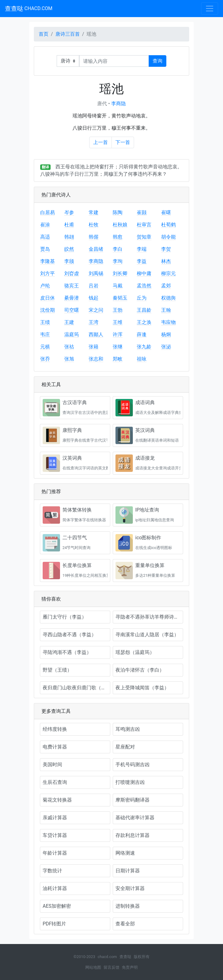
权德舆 (168, 298)
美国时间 (52, 765)
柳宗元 (168, 273)
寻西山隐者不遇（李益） (69, 635)
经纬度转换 (55, 729)
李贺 (166, 249)
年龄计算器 (55, 853)
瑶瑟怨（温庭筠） (135, 652)
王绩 (45, 322)
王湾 (94, 322)
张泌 (166, 347)
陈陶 (118, 212)
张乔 (45, 359)
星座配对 (125, 747)
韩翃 (69, 237)
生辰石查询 (55, 782)
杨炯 (166, 334)
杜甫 (69, 225)
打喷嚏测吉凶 (130, 782)
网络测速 (125, 853)
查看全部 (125, 924)
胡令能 (168, 237)
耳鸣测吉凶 (128, 729)
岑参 (69, 212)
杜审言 (144, 225)
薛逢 (142, 334)
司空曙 (72, 310)
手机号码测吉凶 (133, 765)
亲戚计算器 (55, 818)
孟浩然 (144, 286)
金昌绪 (96, 249)
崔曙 (166, 212)
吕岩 (94, 286)
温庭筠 (72, 334)
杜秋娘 (120, 225)
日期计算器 (128, 871)
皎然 (69, 249)
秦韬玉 (120, 298)
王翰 (166, 310)
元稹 (45, 347)
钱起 (94, 298)
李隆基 (48, 261)
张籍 (94, 347)
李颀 (69, 261)
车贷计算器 (55, 835)
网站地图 (93, 967)
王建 (69, 322)
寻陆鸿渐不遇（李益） (67, 652)
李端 (142, 249)
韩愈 (118, 237)
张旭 (69, 359)
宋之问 (96, 310)
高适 (45, 237)
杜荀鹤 (168, 225)
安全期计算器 (130, 888)
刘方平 (48, 273)
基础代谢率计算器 (135, 818)
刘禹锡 (96, 273)
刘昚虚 (72, 273)
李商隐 (119, 104)
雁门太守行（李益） (65, 617)
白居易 (48, 212)
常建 (94, 212)
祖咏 (142, 359)
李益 (142, 261)
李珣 (118, 261)
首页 (44, 34)
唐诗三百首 (68, 34)
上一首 (101, 142)
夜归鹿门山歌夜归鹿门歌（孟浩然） (76, 688)
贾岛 (45, 249)
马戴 (118, 286)
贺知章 (144, 237)
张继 (118, 347)
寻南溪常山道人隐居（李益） (147, 635)
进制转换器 (128, 906)
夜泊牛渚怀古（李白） (140, 670)
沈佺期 (48, 310)
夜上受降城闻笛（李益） (142, 688)
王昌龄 (144, 310)
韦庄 (45, 334)
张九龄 (144, 347)
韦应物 (168, 322)
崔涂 (45, 225)
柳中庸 (144, 273)
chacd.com (107, 957)
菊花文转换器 (57, 800)
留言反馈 (111, 967)
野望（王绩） (57, 670)
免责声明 (130, 967)
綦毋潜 (72, 298)
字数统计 (52, 871)
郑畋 (118, 359)
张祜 (69, 347)
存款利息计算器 (133, 835)
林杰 (166, 261)
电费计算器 (55, 747)
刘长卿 (120, 273)
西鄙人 (96, 334)
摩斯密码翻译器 (133, 800)
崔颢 (142, 212)
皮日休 (48, 298)
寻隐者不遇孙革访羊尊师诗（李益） (149, 617)
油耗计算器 (55, 888)
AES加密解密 (57, 906)
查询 (158, 61)
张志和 (96, 359)
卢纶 (45, 286)
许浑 (118, 334)
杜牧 (94, 225)
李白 (118, 249)
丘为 (142, 298)
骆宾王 (72, 286)
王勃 (118, 310)
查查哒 (29, 9)
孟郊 (166, 286)
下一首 (123, 142)
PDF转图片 (54, 924)
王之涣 (144, 322)
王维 (118, 322)
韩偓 (94, 237)
